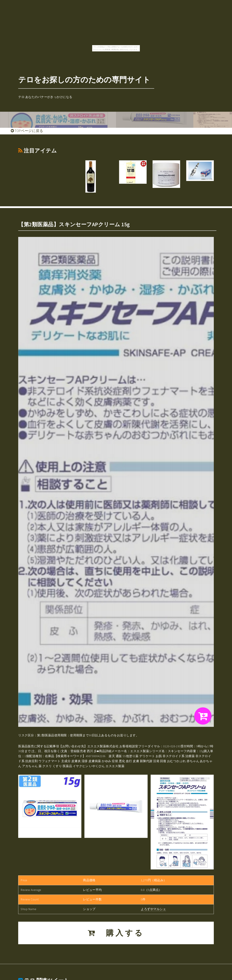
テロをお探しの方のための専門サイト (84, 80)
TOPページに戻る (27, 131)
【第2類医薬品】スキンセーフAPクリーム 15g (74, 224)
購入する (116, 933)
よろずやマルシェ (153, 909)
